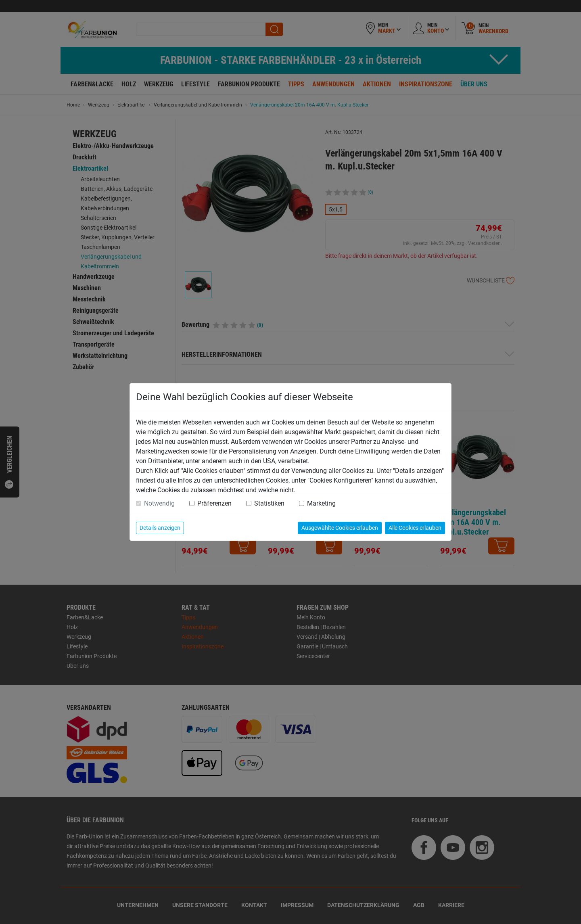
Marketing (321, 503)
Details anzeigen (160, 528)
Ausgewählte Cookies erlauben (340, 528)
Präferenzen (214, 503)
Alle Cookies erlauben (415, 528)
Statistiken (269, 503)
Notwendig (159, 503)
